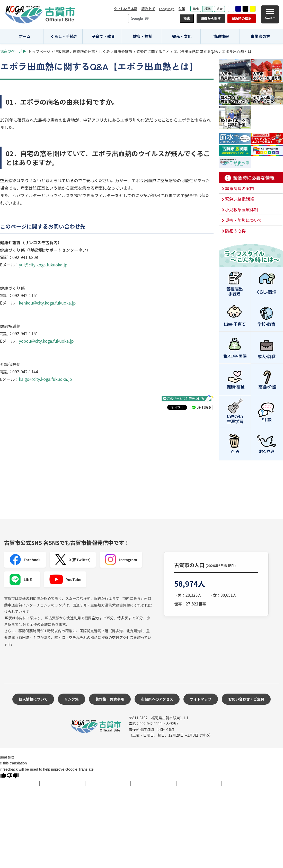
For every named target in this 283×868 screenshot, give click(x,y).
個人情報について (33, 699)
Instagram (121, 560)
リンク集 (72, 699)
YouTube (65, 579)
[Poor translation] (13, 776)
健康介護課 (123, 51)
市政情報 (221, 36)
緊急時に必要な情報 (251, 178)
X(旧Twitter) (73, 560)
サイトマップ (201, 699)
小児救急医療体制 (242, 209)
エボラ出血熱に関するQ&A (196, 51)
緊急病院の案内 (240, 188)
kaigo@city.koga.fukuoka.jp (45, 379)
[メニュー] (270, 14)
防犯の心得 (235, 231)
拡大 (219, 9)
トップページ (39, 51)
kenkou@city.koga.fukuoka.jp (47, 303)
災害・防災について (244, 220)
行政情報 (62, 51)
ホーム (25, 36)
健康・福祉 (143, 36)
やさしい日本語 (125, 9)
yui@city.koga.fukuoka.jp (43, 265)
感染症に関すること (153, 51)
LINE (21, 579)
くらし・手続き (64, 36)
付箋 (182, 9)
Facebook (25, 560)
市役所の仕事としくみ (91, 51)
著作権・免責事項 (110, 699)
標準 (208, 9)
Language (167, 9)
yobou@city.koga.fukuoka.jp (46, 341)
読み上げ (148, 9)
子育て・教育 (103, 36)
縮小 (196, 9)
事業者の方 (260, 36)
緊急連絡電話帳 (240, 199)
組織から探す (211, 18)
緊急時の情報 (242, 18)
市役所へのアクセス (157, 699)
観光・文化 (182, 36)
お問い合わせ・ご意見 (246, 699)
